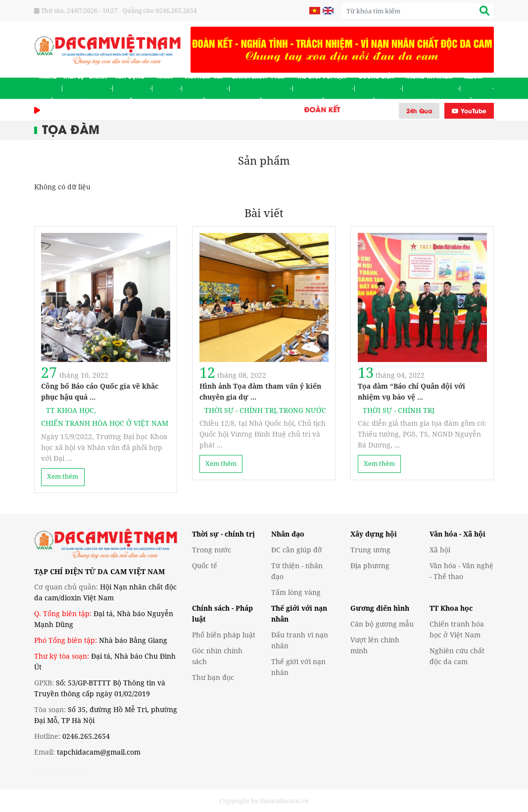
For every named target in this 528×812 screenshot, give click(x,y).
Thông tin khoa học (432, 88)
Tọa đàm (71, 128)
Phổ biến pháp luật (224, 635)
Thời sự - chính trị (223, 534)
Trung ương (370, 550)
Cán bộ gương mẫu (382, 624)
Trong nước (303, 410)
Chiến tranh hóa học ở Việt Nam (105, 423)
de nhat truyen (74, 769)
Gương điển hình (380, 88)
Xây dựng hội (134, 88)
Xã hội (440, 550)
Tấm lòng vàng (296, 592)
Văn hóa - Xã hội (207, 88)
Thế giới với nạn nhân (326, 88)
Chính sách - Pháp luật (262, 88)
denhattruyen (47, 769)
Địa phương (370, 565)
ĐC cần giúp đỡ (297, 550)
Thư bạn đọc (213, 677)
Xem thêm (63, 476)
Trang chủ (48, 88)
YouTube (469, 111)
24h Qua (419, 111)
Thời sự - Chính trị (88, 88)
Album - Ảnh (479, 88)
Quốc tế (205, 565)
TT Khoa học (72, 410)
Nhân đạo (169, 88)
